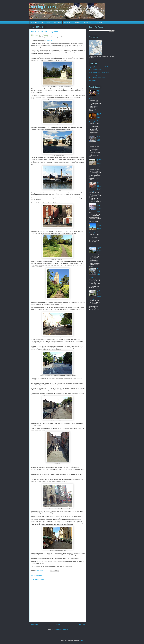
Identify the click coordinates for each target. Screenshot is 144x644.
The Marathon (99, 22)
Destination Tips (93, 75)
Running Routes (43, 7)
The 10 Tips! (57, 22)
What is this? (68, 22)
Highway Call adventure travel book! (99, 67)
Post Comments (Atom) (61, 629)
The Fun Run (93, 81)
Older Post (81, 624)
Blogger (81, 640)
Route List (49, 40)
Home (49, 22)
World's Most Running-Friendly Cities (99, 72)
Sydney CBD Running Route (99, 250)
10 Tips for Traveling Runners (97, 78)
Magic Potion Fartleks (95, 70)
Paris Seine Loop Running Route (99, 208)
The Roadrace (87, 22)
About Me (77, 22)
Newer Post (35, 624)
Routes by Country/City (37, 22)
